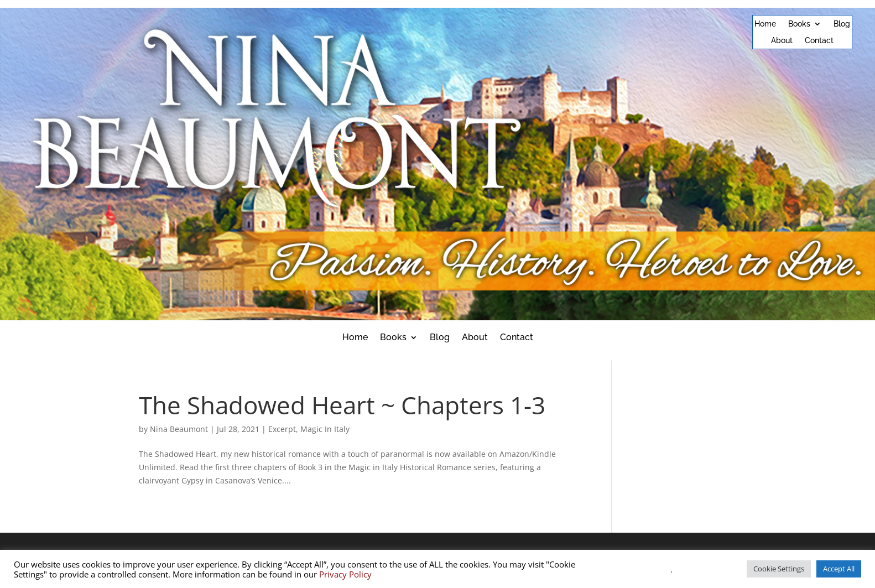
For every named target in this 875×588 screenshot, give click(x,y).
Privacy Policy (345, 574)
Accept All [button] (839, 569)
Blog (842, 24)
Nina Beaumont (179, 429)
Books (799, 24)
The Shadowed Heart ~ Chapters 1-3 (342, 405)
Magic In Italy (325, 429)
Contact (819, 41)
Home (765, 24)
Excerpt (282, 429)
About (782, 41)
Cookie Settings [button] (779, 569)
